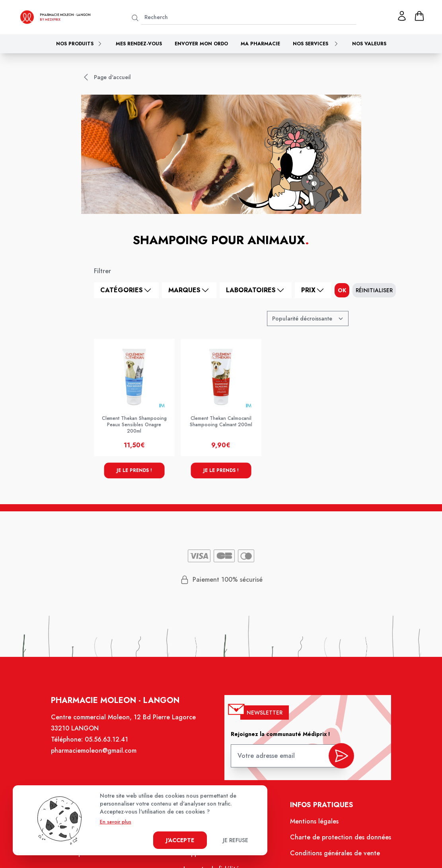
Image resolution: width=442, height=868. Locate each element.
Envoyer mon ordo (201, 44)
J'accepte (180, 840)
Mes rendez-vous (139, 44)
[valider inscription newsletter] (339, 758)
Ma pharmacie (260, 44)
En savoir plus (116, 822)
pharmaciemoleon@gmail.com (97, 755)
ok (342, 290)
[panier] (419, 16)
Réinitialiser (374, 290)
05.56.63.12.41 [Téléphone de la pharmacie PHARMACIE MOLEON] (109, 744)
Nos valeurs (369, 44)
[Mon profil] (402, 16)
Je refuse (236, 840)
